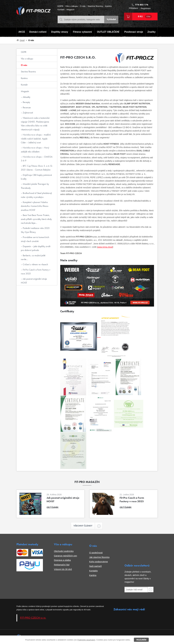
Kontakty (93, 571)
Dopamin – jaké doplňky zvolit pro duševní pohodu (36, 248)
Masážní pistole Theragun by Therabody (35, 186)
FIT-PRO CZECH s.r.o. (33, 618)
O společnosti (96, 553)
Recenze (26, 107)
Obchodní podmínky (64, 551)
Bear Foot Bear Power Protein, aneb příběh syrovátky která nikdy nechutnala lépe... (36, 219)
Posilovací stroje (134, 32)
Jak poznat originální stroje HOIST (34, 281)
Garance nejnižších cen (65, 556)
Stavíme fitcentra (95, 6)
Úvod (22, 40)
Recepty (26, 102)
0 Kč (145, 16)
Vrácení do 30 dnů (63, 569)
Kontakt (61, 10)
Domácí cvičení (37, 32)
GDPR (60, 6)
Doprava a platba (62, 561)
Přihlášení (133, 8)
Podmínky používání (86, 640)
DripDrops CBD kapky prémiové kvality (36, 177)
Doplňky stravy (59, 32)
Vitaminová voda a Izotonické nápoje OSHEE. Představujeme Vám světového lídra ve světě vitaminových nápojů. (35, 124)
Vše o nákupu (72, 6)
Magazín (70, 10)
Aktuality (26, 97)
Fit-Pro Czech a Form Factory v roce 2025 (36, 272)
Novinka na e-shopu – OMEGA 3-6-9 (37, 159)
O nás (83, 6)
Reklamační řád (62, 565)
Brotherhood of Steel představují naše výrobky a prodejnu (36, 195)
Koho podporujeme (99, 562)
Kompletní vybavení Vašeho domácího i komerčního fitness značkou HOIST (35, 206)
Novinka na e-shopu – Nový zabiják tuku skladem (35, 150)
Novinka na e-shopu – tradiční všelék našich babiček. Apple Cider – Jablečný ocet (36, 139)
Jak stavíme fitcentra (99, 557)
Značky (152, 32)
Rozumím (141, 640)
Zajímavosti (28, 113)
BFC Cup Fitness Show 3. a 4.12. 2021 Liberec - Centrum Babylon (37, 168)
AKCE (21, 32)
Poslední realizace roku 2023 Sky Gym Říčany (35, 230)
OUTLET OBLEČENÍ (108, 32)
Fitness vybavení (82, 32)
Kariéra (108, 6)
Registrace (146, 8)
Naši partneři (95, 567)
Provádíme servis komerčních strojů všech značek (35, 239)
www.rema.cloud (105, 247)
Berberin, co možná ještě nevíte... (33, 257)
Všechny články (84, 526)
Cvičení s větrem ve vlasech (35, 264)
